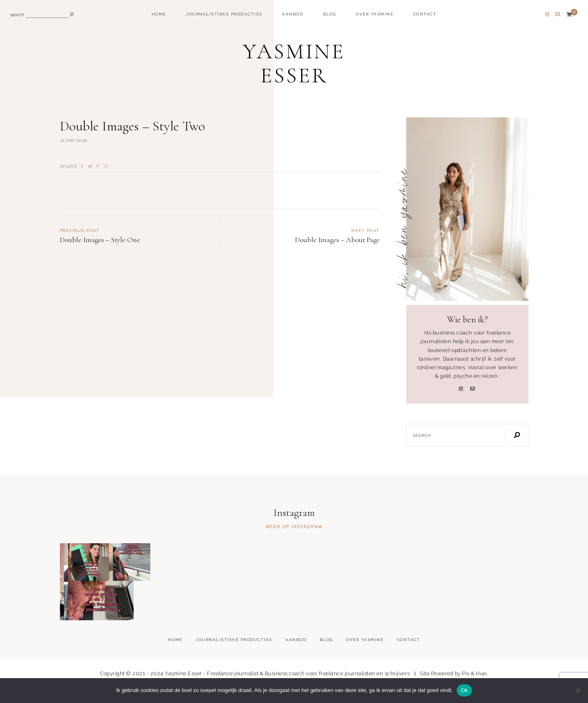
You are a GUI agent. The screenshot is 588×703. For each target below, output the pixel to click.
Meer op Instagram (294, 529)
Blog (330, 14)
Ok (464, 690)
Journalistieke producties (224, 14)
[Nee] (578, 690)
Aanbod (293, 14)
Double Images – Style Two (134, 128)
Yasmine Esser (294, 64)
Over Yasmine (374, 14)
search (17, 15)
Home (159, 14)
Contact (425, 14)
